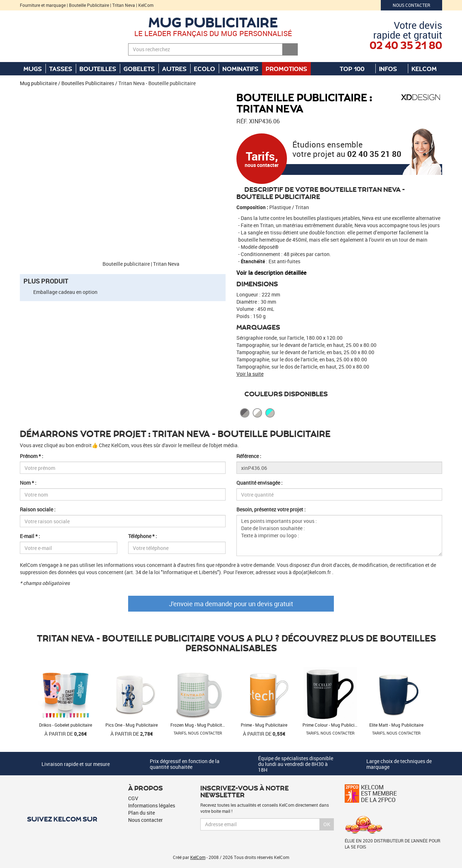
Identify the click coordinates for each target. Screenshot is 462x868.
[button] (32, 96)
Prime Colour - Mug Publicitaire (333, 725)
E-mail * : (30, 536)
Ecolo (204, 69)
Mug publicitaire (213, 22)
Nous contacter (411, 5)
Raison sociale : (38, 509)
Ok (327, 824)
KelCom (428, 69)
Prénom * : (32, 456)
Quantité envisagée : (260, 483)
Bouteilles (98, 69)
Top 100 (356, 69)
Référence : (249, 456)
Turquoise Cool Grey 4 (270, 413)
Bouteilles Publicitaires (88, 83)
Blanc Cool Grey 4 (257, 413)
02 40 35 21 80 (374, 154)
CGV (133, 798)
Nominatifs (240, 69)
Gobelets (139, 69)
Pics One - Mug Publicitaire (132, 725)
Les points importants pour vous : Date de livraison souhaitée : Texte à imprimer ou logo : (339, 536)
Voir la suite (250, 374)
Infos (392, 69)
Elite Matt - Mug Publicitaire (396, 725)
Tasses (61, 69)
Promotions (286, 69)
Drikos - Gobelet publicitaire (66, 725)
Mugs (33, 69)
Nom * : (28, 483)
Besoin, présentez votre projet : (271, 509)
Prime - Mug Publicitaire (264, 725)
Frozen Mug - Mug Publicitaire (200, 725)
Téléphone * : (143, 536)
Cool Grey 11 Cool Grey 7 (245, 413)
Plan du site (141, 813)
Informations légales (152, 805)
